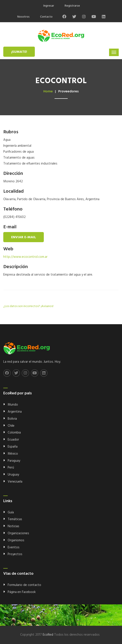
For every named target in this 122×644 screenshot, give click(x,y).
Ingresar (49, 6)
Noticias (13, 526)
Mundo (13, 405)
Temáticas (15, 519)
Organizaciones (18, 533)
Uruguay (13, 475)
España (13, 447)
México (13, 454)
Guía (11, 512)
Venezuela (15, 482)
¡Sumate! (19, 52)
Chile (11, 426)
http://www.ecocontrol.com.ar (25, 257)
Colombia (14, 433)
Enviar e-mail (24, 237)
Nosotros (23, 17)
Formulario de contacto (24, 585)
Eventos (14, 547)
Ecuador (13, 440)
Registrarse (72, 6)
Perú (11, 468)
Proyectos (15, 554)
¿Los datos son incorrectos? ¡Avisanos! (28, 306)
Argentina (15, 412)
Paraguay (14, 461)
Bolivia (12, 419)
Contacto (46, 17)
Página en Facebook (22, 592)
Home (48, 91)
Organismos (16, 540)
